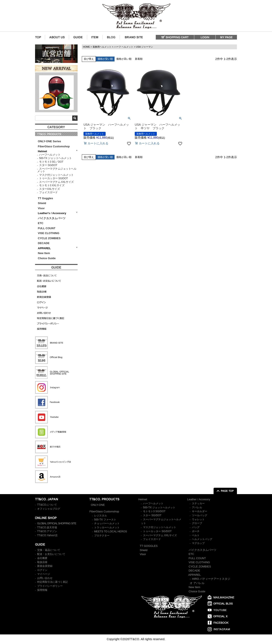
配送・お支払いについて (51, 554)
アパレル (197, 508)
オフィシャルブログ (49, 509)
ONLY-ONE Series (49, 141)
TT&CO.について (47, 505)
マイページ (44, 574)
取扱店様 (42, 562)
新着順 (139, 59)
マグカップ (198, 543)
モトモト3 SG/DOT (154, 511)
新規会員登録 (45, 566)
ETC (41, 223)
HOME (86, 47)
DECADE (44, 243)
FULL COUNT (47, 228)
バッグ (196, 527)
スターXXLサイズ (49, 189)
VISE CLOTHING (49, 233)
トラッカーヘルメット (107, 527)
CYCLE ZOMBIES (49, 238)
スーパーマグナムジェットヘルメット (57, 170)
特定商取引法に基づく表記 (52, 582)
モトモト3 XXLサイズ (52, 185)
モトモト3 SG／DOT (51, 162)
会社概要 (42, 558)
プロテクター (102, 536)
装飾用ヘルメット (102, 47)
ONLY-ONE (98, 505)
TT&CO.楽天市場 (47, 527)
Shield (42, 203)
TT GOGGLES (149, 546)
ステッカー (198, 503)
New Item (44, 253)
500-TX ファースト (105, 520)
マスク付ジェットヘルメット (56, 175)
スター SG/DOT (48, 165)
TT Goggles (45, 198)
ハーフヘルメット (50, 155)
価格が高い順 (124, 59)
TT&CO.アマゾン (47, 531)
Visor (42, 208)
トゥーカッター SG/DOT (53, 178)
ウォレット (198, 519)
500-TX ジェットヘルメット (55, 158)
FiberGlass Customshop (54, 146)
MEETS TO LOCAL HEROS (111, 532)
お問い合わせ (45, 578)
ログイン (42, 570)
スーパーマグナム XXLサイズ (56, 182)
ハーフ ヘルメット (124, 47)
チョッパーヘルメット (107, 523)
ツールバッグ (200, 515)
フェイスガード (48, 192)
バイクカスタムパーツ (52, 218)
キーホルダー (200, 511)
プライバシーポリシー (50, 586)
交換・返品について (49, 550)
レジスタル (101, 516)
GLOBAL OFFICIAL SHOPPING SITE (57, 523)
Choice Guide (47, 258)
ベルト (196, 535)
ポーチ (196, 531)
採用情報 (42, 590)
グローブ (197, 523)
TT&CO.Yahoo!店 (47, 535)
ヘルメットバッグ (202, 539)
